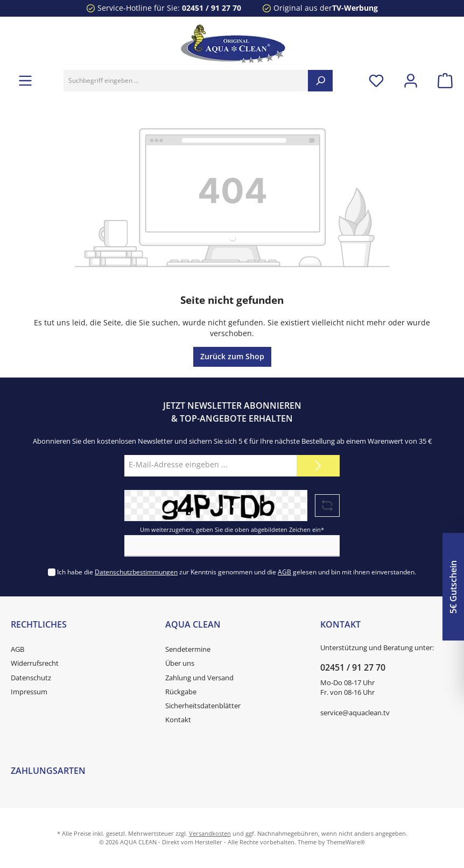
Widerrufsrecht (35, 663)
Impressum (29, 692)
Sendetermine (188, 649)
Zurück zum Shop (232, 357)
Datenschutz (31, 678)
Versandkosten (210, 833)
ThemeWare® (346, 842)
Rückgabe (181, 692)
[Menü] (25, 80)
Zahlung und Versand (199, 678)
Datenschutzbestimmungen (136, 572)
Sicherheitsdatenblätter (203, 706)
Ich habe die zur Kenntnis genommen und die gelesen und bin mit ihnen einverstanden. (237, 572)
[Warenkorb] (442, 80)
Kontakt (178, 720)
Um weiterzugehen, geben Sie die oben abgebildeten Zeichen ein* (232, 529)
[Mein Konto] (411, 80)
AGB (284, 572)
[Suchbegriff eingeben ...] (186, 81)
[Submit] (318, 466)
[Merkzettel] (376, 80)
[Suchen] (320, 81)
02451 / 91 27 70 (212, 8)
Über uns (180, 663)
